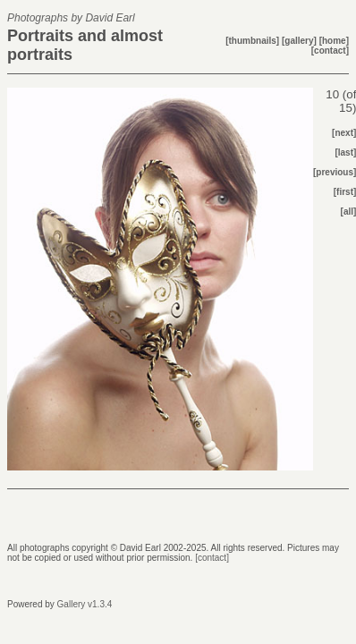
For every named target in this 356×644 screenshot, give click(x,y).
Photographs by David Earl (71, 18)
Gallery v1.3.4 (85, 604)
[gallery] (301, 41)
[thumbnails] (254, 41)
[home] (334, 41)
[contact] (330, 51)
